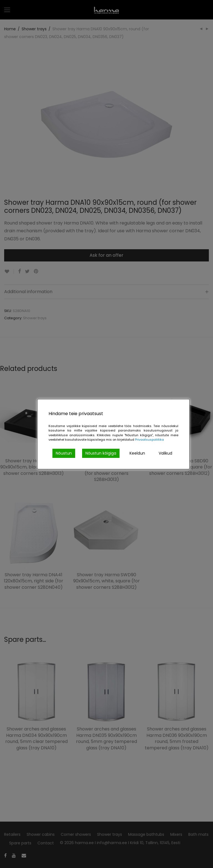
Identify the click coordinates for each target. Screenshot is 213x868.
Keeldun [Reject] (137, 453)
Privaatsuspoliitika (149, 440)
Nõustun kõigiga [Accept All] (101, 453)
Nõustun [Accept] (64, 453)
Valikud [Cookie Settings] (165, 453)
